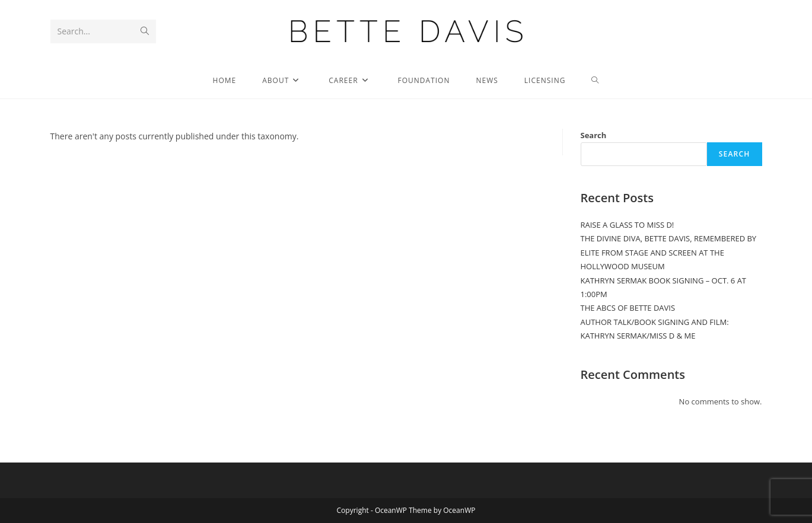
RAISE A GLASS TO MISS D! (628, 225)
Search (594, 135)
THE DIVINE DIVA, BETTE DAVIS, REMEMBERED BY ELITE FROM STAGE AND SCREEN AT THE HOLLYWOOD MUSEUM (669, 252)
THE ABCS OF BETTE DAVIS (628, 308)
